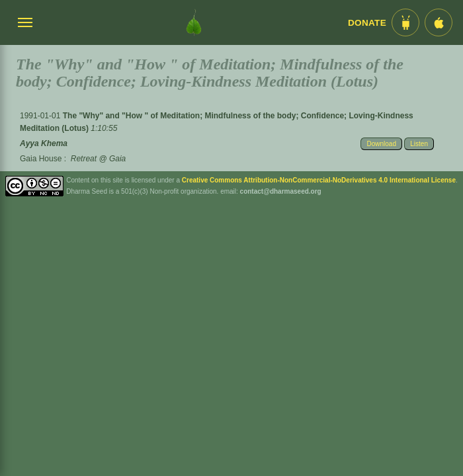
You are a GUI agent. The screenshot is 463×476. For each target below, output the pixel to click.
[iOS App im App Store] (439, 22)
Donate (367, 23)
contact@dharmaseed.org (281, 191)
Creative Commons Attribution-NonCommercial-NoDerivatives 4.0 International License (319, 180)
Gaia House (41, 159)
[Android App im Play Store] (405, 22)
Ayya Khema (44, 143)
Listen (419, 144)
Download (381, 144)
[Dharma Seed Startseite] (194, 22)
